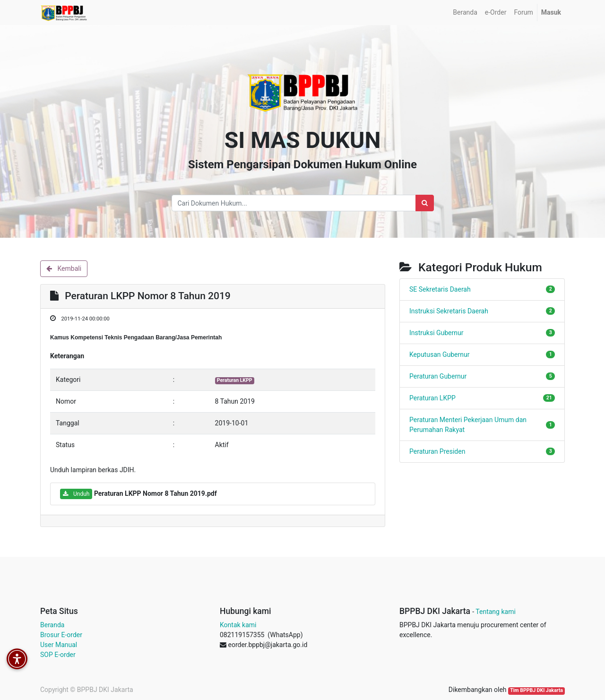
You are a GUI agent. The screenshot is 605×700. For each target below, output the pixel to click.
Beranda (52, 625)
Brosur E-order (61, 635)
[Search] (425, 203)
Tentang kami (496, 612)
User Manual (59, 645)
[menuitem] (465, 13)
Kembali (64, 268)
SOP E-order (58, 655)
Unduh (76, 494)
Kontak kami (238, 625)
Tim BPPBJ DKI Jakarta (536, 690)
